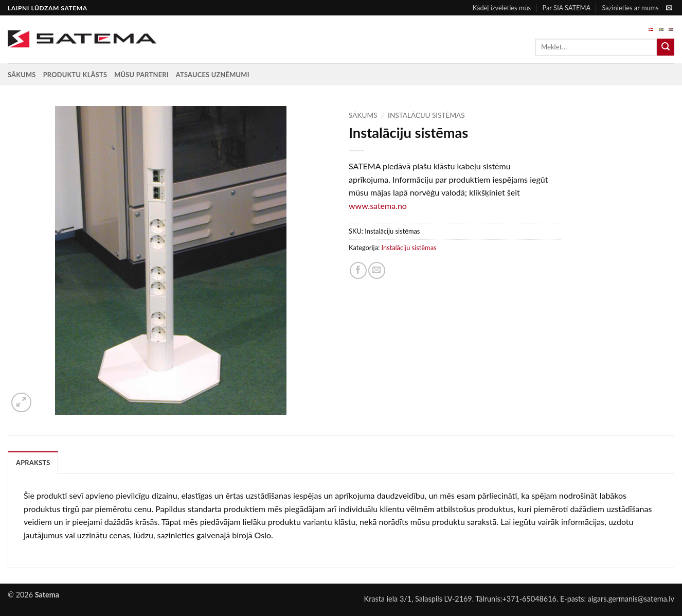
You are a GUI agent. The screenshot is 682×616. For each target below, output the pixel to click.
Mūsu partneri (141, 75)
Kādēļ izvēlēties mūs (502, 8)
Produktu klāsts (75, 75)
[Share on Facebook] (358, 270)
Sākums (22, 75)
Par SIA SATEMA (566, 8)
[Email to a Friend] (377, 270)
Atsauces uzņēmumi (213, 75)
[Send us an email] (669, 8)
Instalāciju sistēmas (426, 115)
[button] (21, 403)
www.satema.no (378, 206)
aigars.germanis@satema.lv (631, 599)
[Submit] (666, 47)
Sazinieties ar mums (630, 8)
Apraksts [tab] (33, 463)
